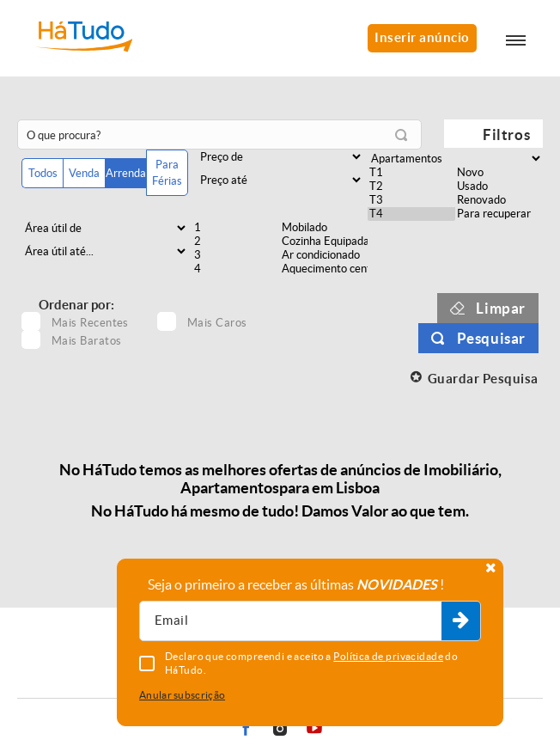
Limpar (501, 308)
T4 (411, 214)
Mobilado (324, 228)
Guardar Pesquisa (483, 379)
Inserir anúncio (422, 37)
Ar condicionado (324, 255)
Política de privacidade (388, 656)
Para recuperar (499, 214)
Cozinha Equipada (324, 241)
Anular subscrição (182, 695)
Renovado (499, 200)
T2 (411, 186)
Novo (499, 173)
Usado (499, 186)
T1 (411, 173)
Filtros (506, 135)
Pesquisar (491, 338)
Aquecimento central (324, 269)
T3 (411, 200)
